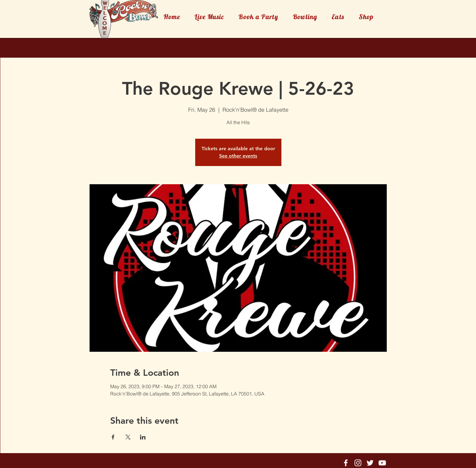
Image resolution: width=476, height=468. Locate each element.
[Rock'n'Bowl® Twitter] (370, 463)
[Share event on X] (128, 437)
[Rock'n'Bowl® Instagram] (358, 463)
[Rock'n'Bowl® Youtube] (382, 463)
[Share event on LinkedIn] (143, 437)
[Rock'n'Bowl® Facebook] (346, 463)
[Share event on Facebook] (113, 437)
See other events (238, 156)
